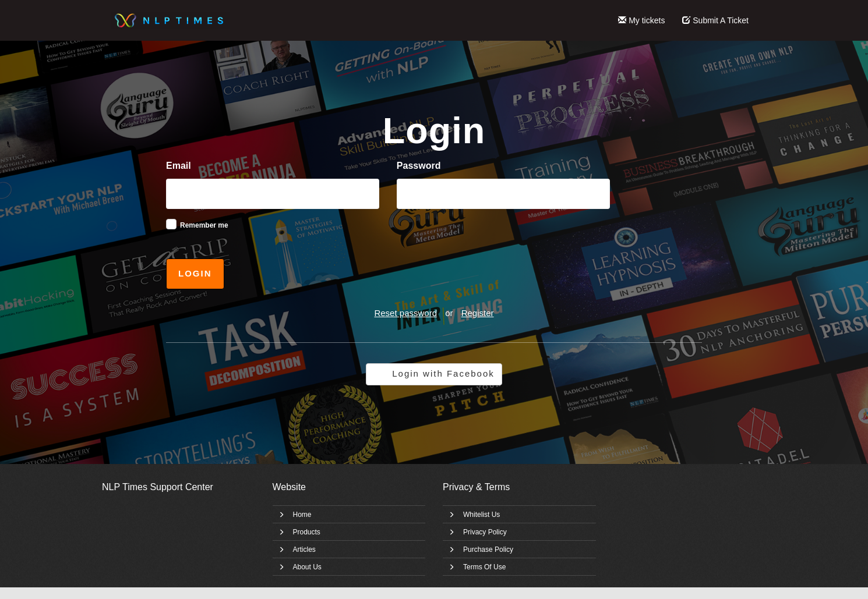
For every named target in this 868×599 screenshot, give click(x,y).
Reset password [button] (405, 313)
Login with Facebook (443, 373)
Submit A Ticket (715, 20)
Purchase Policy (488, 550)
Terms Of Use (484, 567)
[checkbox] (171, 224)
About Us (307, 567)
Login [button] (195, 273)
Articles (304, 550)
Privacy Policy (485, 532)
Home (302, 515)
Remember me (204, 225)
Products (307, 532)
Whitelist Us (481, 515)
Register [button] (478, 313)
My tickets (641, 20)
